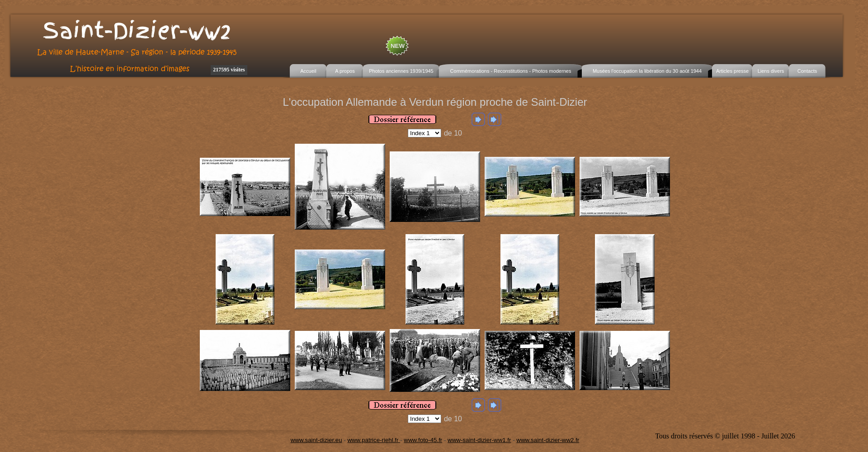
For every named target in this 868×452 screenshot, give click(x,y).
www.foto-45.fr (423, 440)
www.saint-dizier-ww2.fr (548, 440)
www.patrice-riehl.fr (374, 440)
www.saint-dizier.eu (316, 440)
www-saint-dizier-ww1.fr (479, 440)
